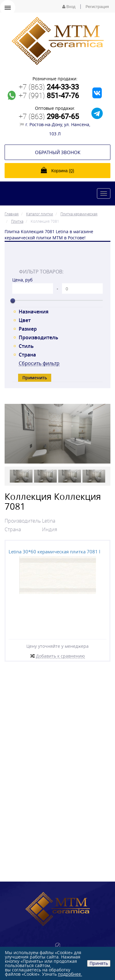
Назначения (34, 312)
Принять (99, 963)
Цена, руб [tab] (22, 280)
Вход (69, 7)
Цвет (25, 320)
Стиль (26, 346)
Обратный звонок (58, 152)
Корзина (57, 170)
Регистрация (97, 7)
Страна (27, 355)
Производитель (38, 337)
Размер (28, 329)
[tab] (57, 258)
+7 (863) (49, 87)
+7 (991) (49, 95)
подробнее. (70, 974)
